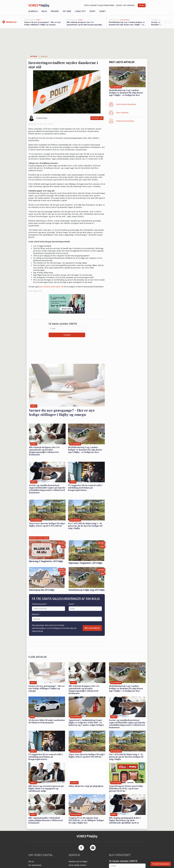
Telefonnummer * (40, 604)
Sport (92, 11)
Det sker (67, 11)
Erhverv (55, 11)
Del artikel (97, 118)
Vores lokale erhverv (78, 865)
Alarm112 (33, 11)
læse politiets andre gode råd (52, 287)
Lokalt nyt (80, 11)
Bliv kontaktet (92, 628)
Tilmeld (142, 5)
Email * (72, 604)
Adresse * (36, 614)
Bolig (44, 11)
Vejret (102, 11)
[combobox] (33, 619)
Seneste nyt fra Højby (78, 861)
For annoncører (35, 865)
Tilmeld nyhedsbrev (161, 864)
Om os (31, 861)
